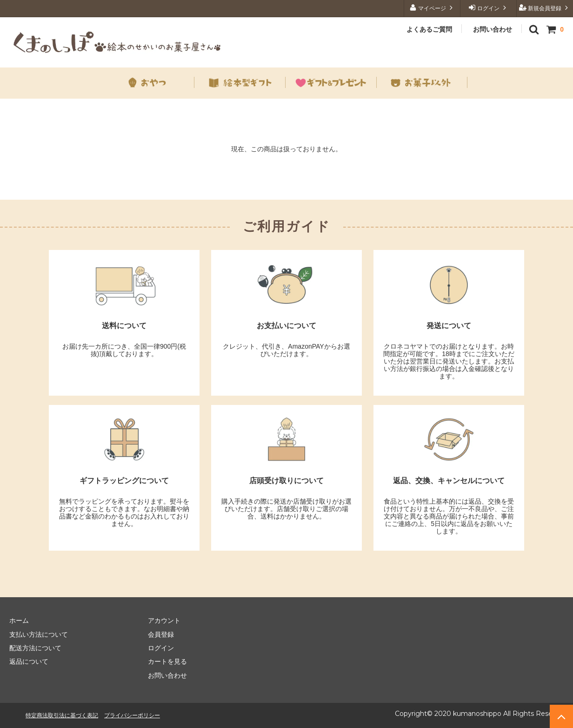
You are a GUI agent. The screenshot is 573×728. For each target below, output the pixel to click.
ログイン (489, 8)
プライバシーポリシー (132, 715)
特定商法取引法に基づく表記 (62, 715)
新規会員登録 (545, 8)
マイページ (432, 8)
